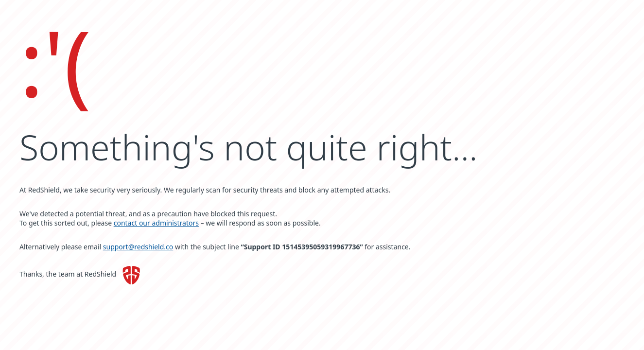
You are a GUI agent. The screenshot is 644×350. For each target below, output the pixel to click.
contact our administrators (156, 223)
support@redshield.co (138, 247)
